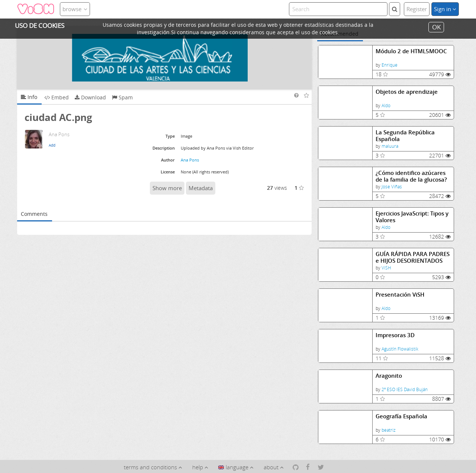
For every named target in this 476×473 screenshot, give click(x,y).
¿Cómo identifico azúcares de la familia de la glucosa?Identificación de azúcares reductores (411, 176)
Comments (34, 214)
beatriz (389, 430)
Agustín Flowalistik (400, 349)
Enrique (390, 65)
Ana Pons (190, 160)
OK (436, 27)
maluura (390, 146)
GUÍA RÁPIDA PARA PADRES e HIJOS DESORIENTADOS (413, 257)
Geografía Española (401, 416)
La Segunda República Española (405, 136)
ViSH (386, 268)
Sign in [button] (445, 9)
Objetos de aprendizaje (407, 92)
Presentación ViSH (400, 295)
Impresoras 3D (395, 335)
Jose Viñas (392, 187)
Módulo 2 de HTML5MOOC (411, 51)
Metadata (201, 188)
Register (417, 9)
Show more (167, 188)
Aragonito (389, 376)
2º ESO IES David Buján (405, 389)
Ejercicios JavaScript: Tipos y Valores (412, 217)
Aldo (386, 106)
